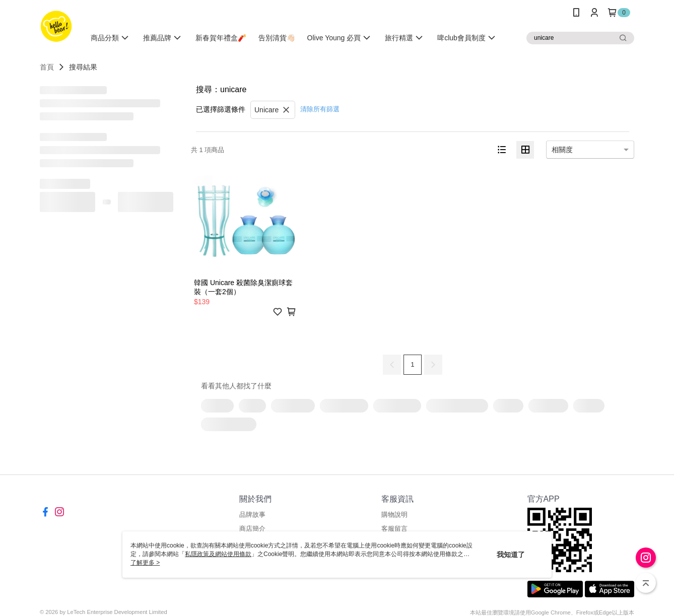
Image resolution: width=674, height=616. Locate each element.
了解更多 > (145, 563)
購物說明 (394, 515)
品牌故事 (252, 515)
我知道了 (511, 555)
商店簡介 (252, 529)
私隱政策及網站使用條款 (218, 554)
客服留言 (394, 529)
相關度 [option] (562, 150)
